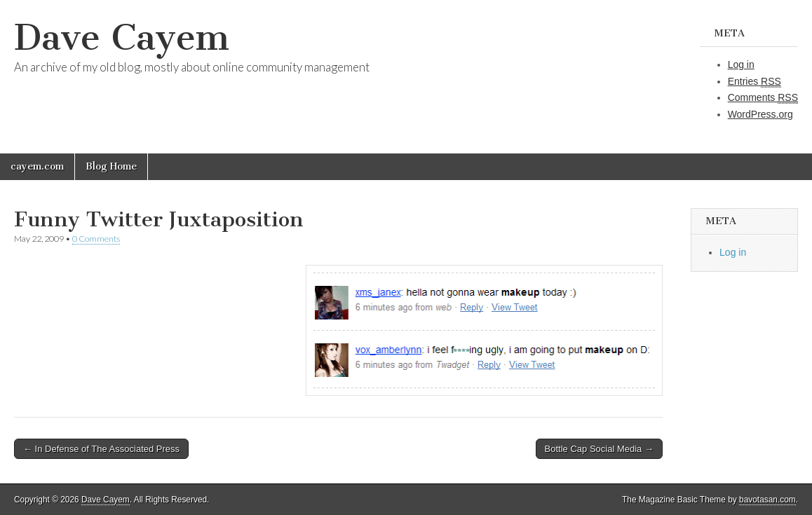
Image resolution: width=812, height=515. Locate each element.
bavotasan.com (767, 500)
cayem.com (37, 166)
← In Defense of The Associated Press (101, 449)
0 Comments (96, 239)
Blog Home (111, 166)
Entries (755, 82)
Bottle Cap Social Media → (599, 449)
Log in (741, 64)
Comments (763, 98)
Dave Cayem (122, 37)
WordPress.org (760, 114)
